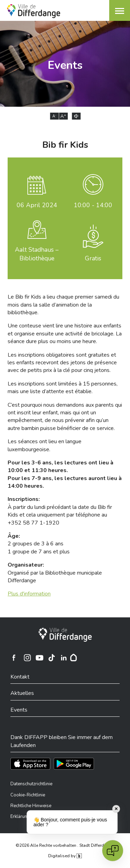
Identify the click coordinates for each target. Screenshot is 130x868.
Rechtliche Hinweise (31, 806)
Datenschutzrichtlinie (31, 784)
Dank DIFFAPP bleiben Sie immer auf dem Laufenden (62, 741)
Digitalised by (65, 856)
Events (19, 710)
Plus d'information (29, 594)
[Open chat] (113, 851)
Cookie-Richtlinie (28, 795)
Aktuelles (22, 693)
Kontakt (20, 677)
